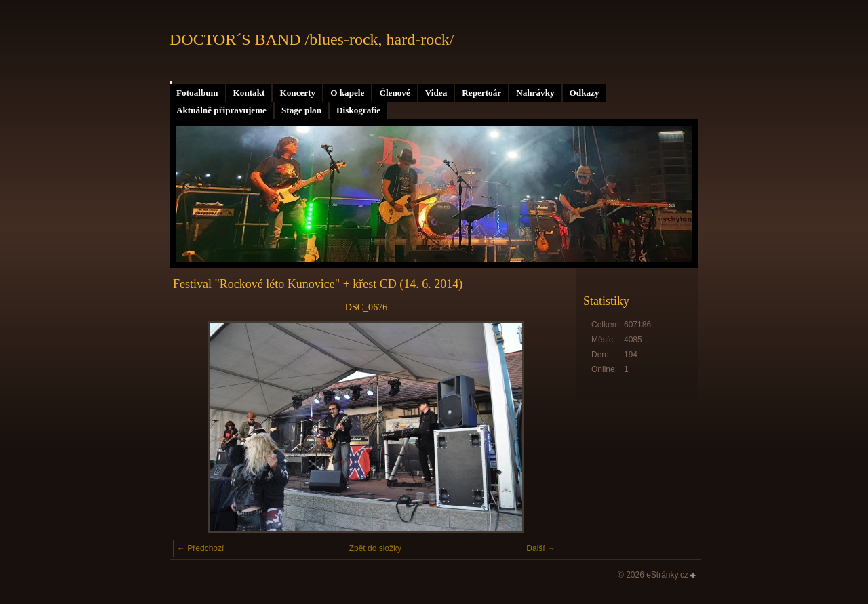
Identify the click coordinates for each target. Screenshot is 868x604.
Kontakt (249, 93)
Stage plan (301, 110)
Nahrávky (535, 93)
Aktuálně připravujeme (221, 110)
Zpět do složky (375, 548)
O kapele (347, 93)
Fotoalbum (197, 93)
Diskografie (358, 110)
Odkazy (585, 93)
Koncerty (297, 93)
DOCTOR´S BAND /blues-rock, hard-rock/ (312, 39)
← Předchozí (200, 548)
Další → (541, 548)
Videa (436, 93)
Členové (394, 93)
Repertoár (481, 93)
